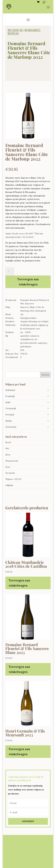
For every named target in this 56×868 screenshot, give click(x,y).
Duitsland (10, 390)
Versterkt (10, 473)
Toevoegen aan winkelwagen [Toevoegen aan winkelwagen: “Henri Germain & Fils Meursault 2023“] (19, 752)
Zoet (8, 467)
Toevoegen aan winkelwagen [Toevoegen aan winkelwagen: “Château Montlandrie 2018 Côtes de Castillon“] (19, 583)
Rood (8, 442)
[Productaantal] (10, 271)
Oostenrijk (11, 408)
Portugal (10, 415)
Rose (8, 455)
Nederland (11, 427)
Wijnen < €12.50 (13, 479)
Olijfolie (9, 485)
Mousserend (12, 461)
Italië (8, 402)
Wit (7, 448)
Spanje (9, 421)
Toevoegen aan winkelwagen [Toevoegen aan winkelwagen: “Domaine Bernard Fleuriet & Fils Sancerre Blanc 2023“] (19, 669)
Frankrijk (10, 396)
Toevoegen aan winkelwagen (28, 282)
